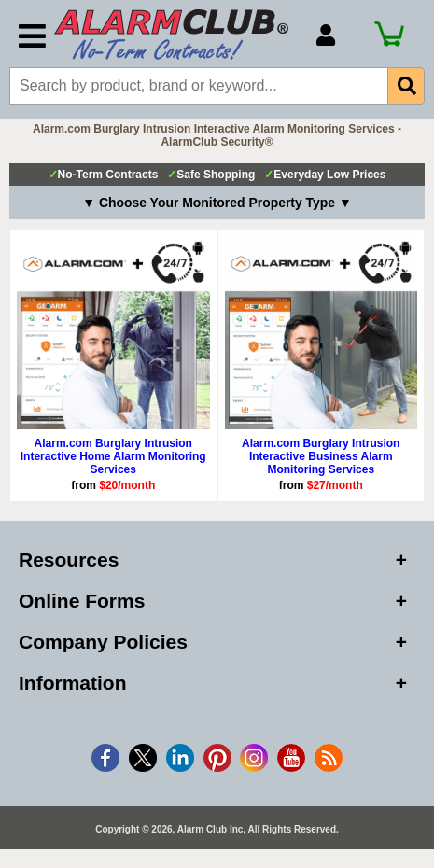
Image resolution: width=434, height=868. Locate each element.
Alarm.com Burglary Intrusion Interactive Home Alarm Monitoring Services (113, 456)
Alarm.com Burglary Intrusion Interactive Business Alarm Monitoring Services (321, 456)
